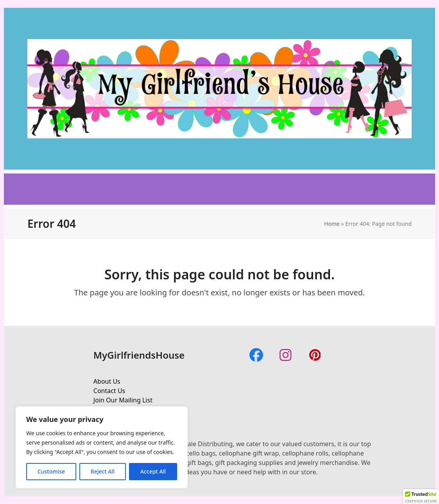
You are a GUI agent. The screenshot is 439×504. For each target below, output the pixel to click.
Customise (51, 471)
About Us (107, 381)
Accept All (153, 471)
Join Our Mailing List (123, 400)
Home (332, 224)
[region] (102, 447)
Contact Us (109, 391)
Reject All (103, 471)
